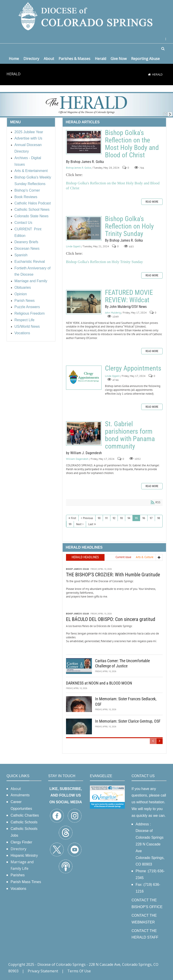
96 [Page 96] (144, 518)
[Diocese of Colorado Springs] (86, 16)
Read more (152, 202)
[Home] (149, 74)
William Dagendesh (77, 459)
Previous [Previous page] (88, 518)
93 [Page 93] (121, 518)
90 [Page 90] (99, 518)
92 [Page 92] (114, 518)
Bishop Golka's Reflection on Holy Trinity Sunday (84, 228)
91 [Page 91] (107, 518)
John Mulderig (113, 313)
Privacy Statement (43, 971)
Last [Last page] (91, 524)
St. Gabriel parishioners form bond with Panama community (84, 433)
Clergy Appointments (84, 378)
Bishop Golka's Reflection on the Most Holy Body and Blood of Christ (84, 142)
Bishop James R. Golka (79, 168)
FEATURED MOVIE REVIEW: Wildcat (84, 302)
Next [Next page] (79, 524)
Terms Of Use (79, 971)
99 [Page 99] (70, 524)
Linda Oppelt (73, 246)
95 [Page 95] (136, 518)
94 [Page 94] (129, 518)
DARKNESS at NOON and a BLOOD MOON (99, 683)
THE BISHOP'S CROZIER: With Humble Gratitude (113, 575)
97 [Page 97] (151, 518)
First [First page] (74, 518)
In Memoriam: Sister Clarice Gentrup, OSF (128, 721)
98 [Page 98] (159, 518)
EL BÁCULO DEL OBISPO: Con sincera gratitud (111, 619)
